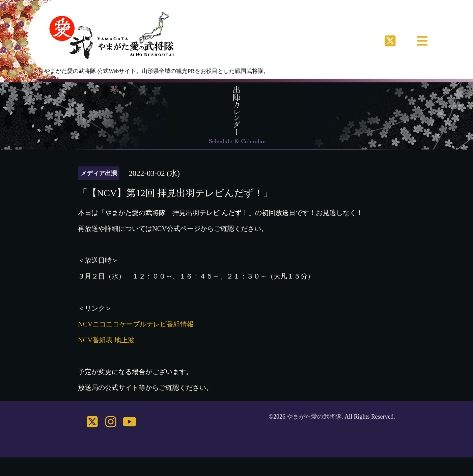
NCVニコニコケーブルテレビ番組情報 (136, 324)
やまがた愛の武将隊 (314, 417)
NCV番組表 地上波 (106, 340)
